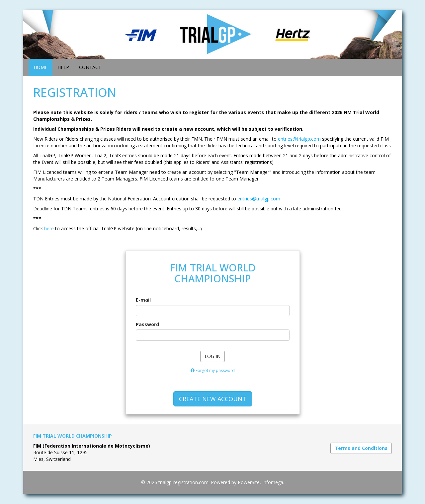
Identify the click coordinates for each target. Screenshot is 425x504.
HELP (63, 67)
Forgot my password (213, 370)
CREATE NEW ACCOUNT (213, 399)
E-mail (143, 300)
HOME (41, 67)
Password (147, 324)
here (49, 228)
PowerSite (249, 482)
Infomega (273, 482)
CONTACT (90, 67)
